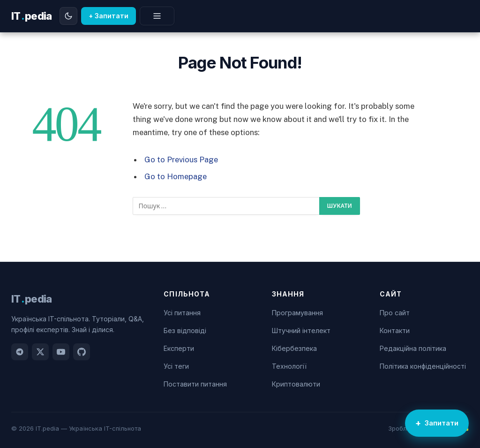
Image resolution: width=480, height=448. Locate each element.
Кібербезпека (294, 348)
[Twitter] (40, 352)
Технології (289, 366)
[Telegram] (20, 352)
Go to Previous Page (181, 159)
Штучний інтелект (301, 330)
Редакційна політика (413, 348)
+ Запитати (109, 16)
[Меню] (157, 16)
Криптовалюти (296, 384)
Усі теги (176, 366)
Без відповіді (185, 330)
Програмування (297, 313)
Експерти (179, 348)
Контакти (395, 330)
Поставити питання (195, 384)
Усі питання (182, 313)
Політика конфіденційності (423, 366)
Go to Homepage (176, 176)
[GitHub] (82, 352)
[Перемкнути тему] (68, 16)
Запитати (442, 423)
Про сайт (395, 313)
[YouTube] (61, 352)
